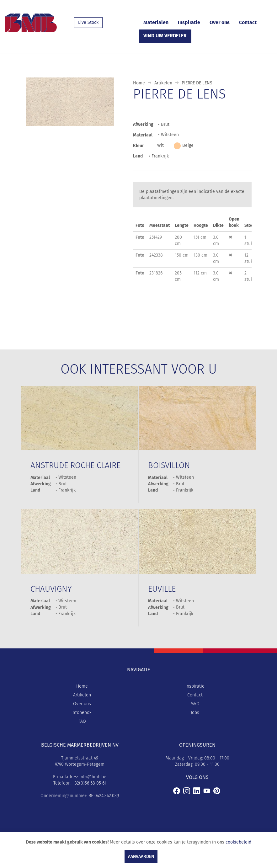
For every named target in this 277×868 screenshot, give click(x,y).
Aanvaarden (141, 857)
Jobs (195, 713)
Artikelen (163, 83)
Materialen (156, 22)
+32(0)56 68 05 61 (89, 783)
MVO (195, 704)
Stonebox (82, 713)
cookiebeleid (238, 842)
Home (139, 83)
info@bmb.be (93, 777)
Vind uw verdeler (165, 36)
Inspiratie (189, 22)
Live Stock (88, 22)
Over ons (220, 22)
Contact (248, 22)
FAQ (82, 721)
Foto (140, 237)
